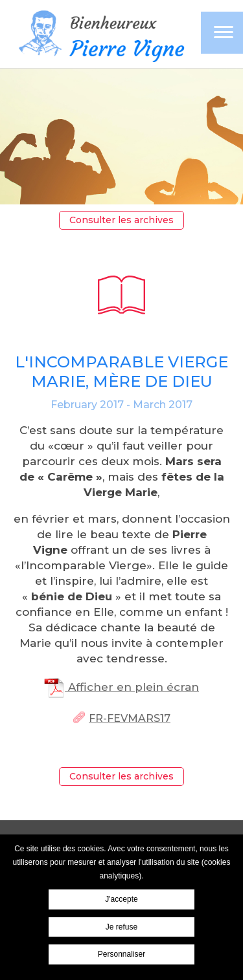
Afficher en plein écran (121, 687)
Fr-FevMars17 (130, 718)
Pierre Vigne (100, 35)
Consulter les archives (121, 220)
